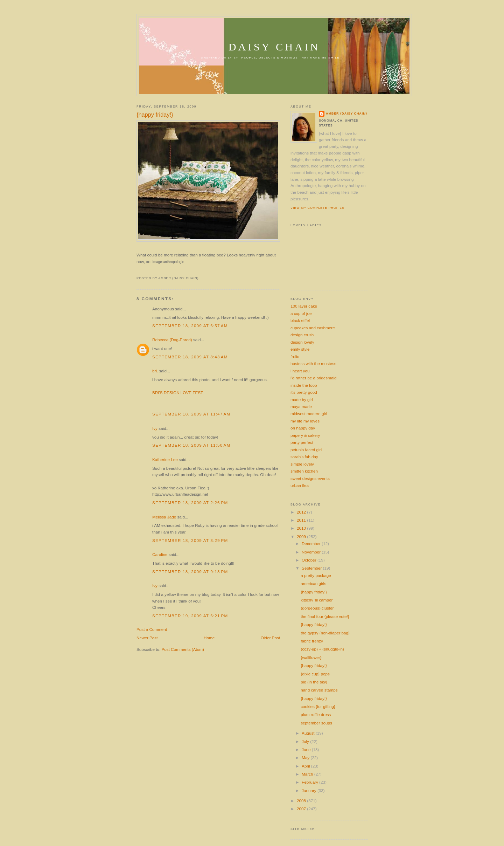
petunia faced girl (306, 450)
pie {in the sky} (314, 682)
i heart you (300, 371)
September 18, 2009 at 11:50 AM (191, 445)
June (307, 749)
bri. (155, 371)
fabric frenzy (312, 641)
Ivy (155, 428)
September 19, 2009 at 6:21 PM (190, 616)
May (306, 758)
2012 (302, 512)
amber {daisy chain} (346, 114)
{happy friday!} (155, 115)
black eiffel (300, 320)
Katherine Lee (165, 459)
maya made (301, 407)
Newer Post (147, 638)
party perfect (302, 442)
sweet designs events (310, 478)
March (308, 774)
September (312, 568)
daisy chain (274, 47)
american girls (313, 583)
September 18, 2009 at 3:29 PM (190, 540)
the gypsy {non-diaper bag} (325, 633)
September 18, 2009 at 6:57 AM (190, 326)
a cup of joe (301, 313)
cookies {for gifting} (318, 706)
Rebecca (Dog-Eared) (172, 340)
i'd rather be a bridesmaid (314, 378)
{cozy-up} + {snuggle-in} (322, 649)
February (310, 782)
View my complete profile (317, 208)
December (312, 544)
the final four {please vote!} (325, 616)
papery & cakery (305, 435)
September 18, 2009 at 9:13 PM (190, 572)
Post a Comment (152, 629)
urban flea (300, 485)
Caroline (160, 554)
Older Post (270, 638)
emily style (300, 349)
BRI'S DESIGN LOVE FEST (178, 393)
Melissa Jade (164, 517)
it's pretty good (304, 392)
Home (209, 638)
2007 (302, 809)
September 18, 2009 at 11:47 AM (191, 414)
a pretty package (316, 575)
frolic (295, 356)
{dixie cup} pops (315, 674)
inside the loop (304, 385)
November (312, 552)
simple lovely (302, 464)
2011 (302, 520)
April (306, 766)
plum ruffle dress (316, 714)
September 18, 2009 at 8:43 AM (190, 357)
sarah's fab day (304, 457)
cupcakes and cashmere (313, 328)
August (309, 733)
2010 (302, 528)
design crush (302, 335)
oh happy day (303, 428)
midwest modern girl (309, 414)
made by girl (302, 400)
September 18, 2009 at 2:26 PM (190, 503)
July (306, 741)
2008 (302, 801)
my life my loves (305, 421)
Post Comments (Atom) (183, 649)
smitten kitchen (304, 471)
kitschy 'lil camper (317, 600)
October (310, 560)
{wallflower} (311, 657)
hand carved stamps (319, 690)
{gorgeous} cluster (317, 608)
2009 (302, 537)
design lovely (302, 342)
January (310, 790)
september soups (316, 723)
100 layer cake (304, 306)
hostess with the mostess (313, 363)
